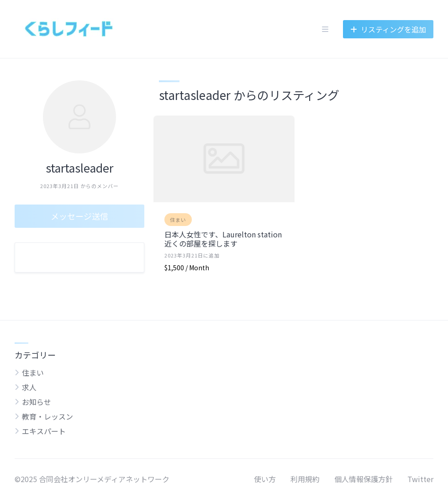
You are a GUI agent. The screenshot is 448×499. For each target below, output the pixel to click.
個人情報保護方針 (364, 479)
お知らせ (37, 402)
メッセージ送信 (79, 216)
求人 (29, 387)
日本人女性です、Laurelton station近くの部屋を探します (223, 239)
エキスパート (44, 431)
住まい (178, 220)
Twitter (420, 479)
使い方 (265, 479)
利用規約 (305, 479)
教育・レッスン (47, 416)
